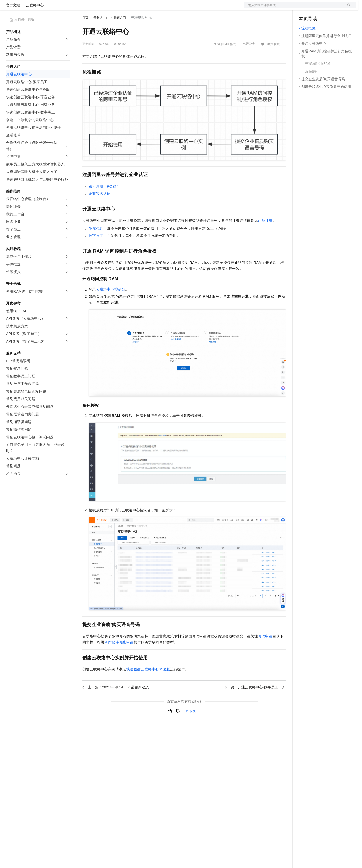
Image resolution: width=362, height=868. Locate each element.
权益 (98, 8)
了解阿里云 (167, 8)
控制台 (317, 8)
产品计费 (265, 237)
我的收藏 (274, 60)
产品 (66, 8)
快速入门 (120, 34)
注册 (329, 8)
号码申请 (265, 652)
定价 (110, 8)
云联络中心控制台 (111, 306)
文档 (294, 8)
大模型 (52, 8)
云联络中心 (35, 21)
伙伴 (138, 8)
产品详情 (248, 60)
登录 (347, 8)
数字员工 (96, 252)
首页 (85, 34)
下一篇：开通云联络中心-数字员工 (254, 703)
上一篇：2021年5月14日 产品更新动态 (116, 703)
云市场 (124, 8)
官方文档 (13, 21)
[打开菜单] (8, 8)
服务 (150, 8)
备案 (304, 8)
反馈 (190, 727)
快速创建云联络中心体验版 (148, 685)
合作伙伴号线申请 (119, 658)
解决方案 (82, 8)
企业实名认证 (100, 210)
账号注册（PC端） (105, 203)
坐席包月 (96, 245)
